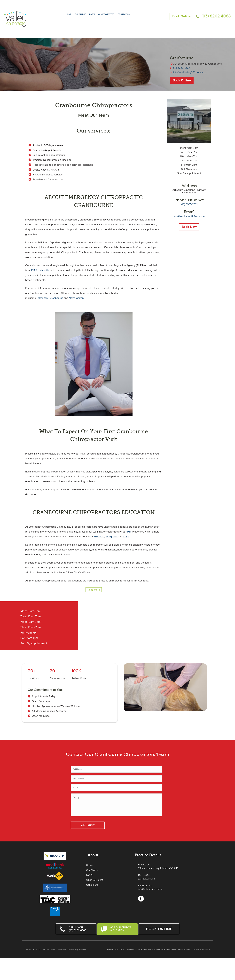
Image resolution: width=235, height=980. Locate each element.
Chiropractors (57, 678)
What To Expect (94, 880)
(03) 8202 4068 (216, 16)
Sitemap (82, 950)
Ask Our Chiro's (122, 929)
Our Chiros (80, 14)
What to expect (106, 14)
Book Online (181, 16)
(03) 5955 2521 (182, 68)
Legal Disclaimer (48, 950)
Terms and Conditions (67, 950)
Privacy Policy (32, 950)
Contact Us (124, 14)
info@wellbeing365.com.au (189, 72)
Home (68, 14)
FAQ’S (92, 14)
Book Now (189, 227)
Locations (33, 678)
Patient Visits (79, 678)
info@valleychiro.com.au (151, 889)
